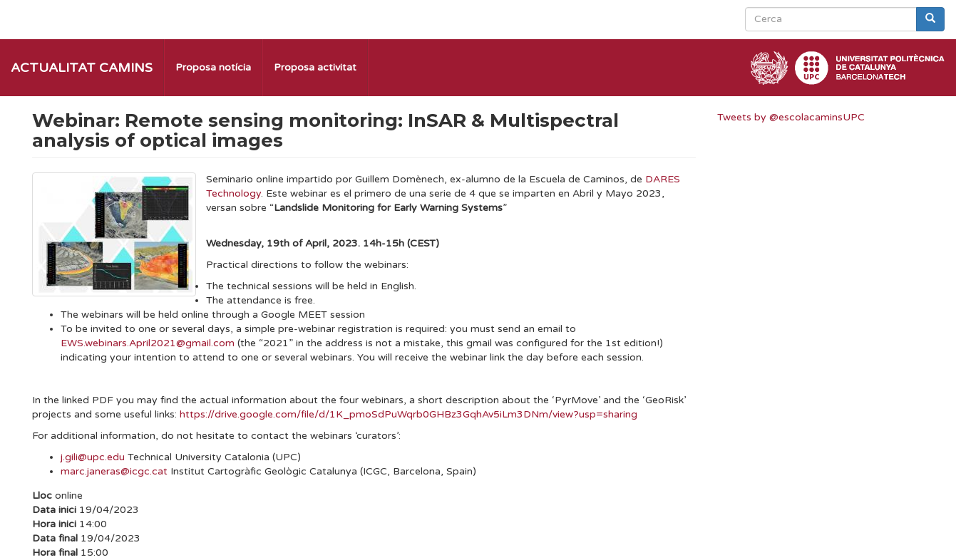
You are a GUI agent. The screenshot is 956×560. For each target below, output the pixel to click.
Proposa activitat (315, 67)
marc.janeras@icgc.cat (114, 471)
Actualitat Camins (82, 68)
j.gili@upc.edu (93, 457)
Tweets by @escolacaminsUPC (791, 117)
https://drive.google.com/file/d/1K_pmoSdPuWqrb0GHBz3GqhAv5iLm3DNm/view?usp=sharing (408, 414)
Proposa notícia (213, 67)
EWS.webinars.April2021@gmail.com (148, 343)
